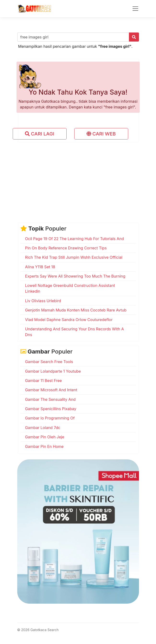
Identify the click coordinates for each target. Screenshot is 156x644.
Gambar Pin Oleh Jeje (45, 437)
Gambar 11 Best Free (43, 381)
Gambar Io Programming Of (50, 418)
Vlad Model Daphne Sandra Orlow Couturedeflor (69, 320)
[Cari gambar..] (73, 37)
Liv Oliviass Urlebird (43, 301)
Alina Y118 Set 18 (40, 267)
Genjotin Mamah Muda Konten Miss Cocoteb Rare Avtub (76, 310)
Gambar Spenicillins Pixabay (51, 409)
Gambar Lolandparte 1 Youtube (53, 371)
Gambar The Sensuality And (50, 399)
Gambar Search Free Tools (49, 362)
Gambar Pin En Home (44, 446)
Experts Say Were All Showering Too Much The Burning (75, 276)
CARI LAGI (40, 134)
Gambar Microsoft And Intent (51, 390)
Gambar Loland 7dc (43, 428)
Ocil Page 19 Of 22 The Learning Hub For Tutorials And (75, 239)
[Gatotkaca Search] (35, 9)
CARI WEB (101, 134)
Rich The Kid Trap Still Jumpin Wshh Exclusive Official (74, 257)
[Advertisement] (78, 179)
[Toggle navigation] (135, 9)
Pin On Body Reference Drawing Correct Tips (66, 248)
